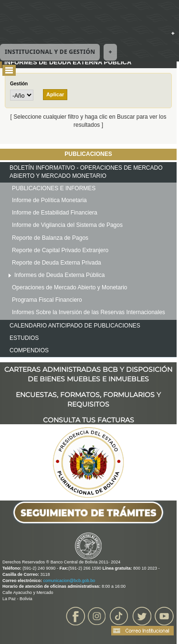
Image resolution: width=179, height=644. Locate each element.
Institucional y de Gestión (50, 52)
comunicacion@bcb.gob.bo (69, 581)
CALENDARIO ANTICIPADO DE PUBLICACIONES (75, 326)
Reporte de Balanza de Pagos (50, 238)
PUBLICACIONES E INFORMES (54, 188)
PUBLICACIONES (88, 154)
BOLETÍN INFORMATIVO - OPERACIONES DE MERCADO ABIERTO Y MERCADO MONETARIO (86, 172)
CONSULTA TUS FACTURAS (89, 420)
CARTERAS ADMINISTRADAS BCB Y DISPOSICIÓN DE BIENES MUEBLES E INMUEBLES (88, 370)
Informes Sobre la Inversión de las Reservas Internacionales (89, 312)
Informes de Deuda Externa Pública (59, 275)
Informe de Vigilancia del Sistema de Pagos (67, 225)
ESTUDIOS (24, 338)
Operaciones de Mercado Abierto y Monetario (69, 287)
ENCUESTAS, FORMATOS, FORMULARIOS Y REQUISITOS (88, 395)
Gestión (19, 84)
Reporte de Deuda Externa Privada (57, 263)
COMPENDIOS (29, 350)
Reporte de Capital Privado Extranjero (60, 250)
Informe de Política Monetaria (49, 200)
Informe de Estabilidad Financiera (55, 213)
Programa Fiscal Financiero (47, 300)
